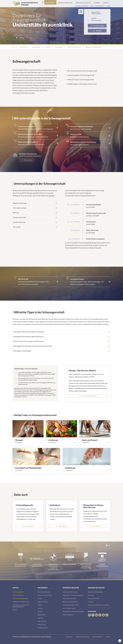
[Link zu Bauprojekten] (41, 615)
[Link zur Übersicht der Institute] (90, 602)
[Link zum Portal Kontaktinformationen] (106, 2)
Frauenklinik (59, 47)
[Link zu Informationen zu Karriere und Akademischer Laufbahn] (99, 605)
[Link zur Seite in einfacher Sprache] (43, 628)
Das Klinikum (23, 47)
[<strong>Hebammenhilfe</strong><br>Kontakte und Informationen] (88, 136)
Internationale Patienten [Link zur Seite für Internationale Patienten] (82, 6)
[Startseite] (42, 2)
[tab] (35, 203)
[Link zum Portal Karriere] (97, 2)
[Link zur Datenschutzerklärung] (83, 637)
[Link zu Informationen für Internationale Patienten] (70, 592)
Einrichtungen (36, 47)
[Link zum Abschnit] (96, 440)
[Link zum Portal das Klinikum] (50, 2)
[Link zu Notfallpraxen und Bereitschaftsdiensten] (21, 606)
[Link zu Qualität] (40, 611)
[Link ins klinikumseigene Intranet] (42, 621)
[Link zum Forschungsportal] (91, 595)
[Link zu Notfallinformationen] (21, 602)
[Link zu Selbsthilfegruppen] (68, 615)
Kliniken (48, 47)
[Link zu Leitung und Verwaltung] (45, 595)
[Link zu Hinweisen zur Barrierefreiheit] (97, 637)
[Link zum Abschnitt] (88, 71)
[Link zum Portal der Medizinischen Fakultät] (83, 2)
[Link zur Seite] (35, 128)
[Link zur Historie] (40, 608)
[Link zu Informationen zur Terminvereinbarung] (73, 595)
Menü (20, 38)
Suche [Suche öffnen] (109, 6)
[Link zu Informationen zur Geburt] (15, 610)
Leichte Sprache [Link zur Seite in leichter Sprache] (100, 6)
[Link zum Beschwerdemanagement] (69, 608)
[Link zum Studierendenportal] (93, 598)
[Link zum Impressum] (69, 637)
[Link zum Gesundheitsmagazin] (71, 605)
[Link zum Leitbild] (40, 605)
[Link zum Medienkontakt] (40, 598)
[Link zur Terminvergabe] (97, 26)
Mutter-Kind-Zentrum (74, 47)
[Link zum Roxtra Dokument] (42, 624)
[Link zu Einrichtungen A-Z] (44, 592)
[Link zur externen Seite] (35, 282)
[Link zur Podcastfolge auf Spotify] (88, 396)
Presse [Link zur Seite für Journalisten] (92, 6)
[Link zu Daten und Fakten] (43, 602)
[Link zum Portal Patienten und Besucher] (65, 2)
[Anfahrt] (97, 31)
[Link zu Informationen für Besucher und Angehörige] (70, 602)
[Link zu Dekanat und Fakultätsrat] (95, 592)
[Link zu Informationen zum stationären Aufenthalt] (69, 598)
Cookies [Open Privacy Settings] (108, 637)
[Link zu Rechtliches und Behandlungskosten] (73, 611)
